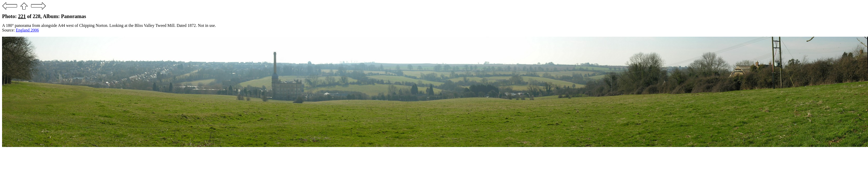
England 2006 (27, 30)
